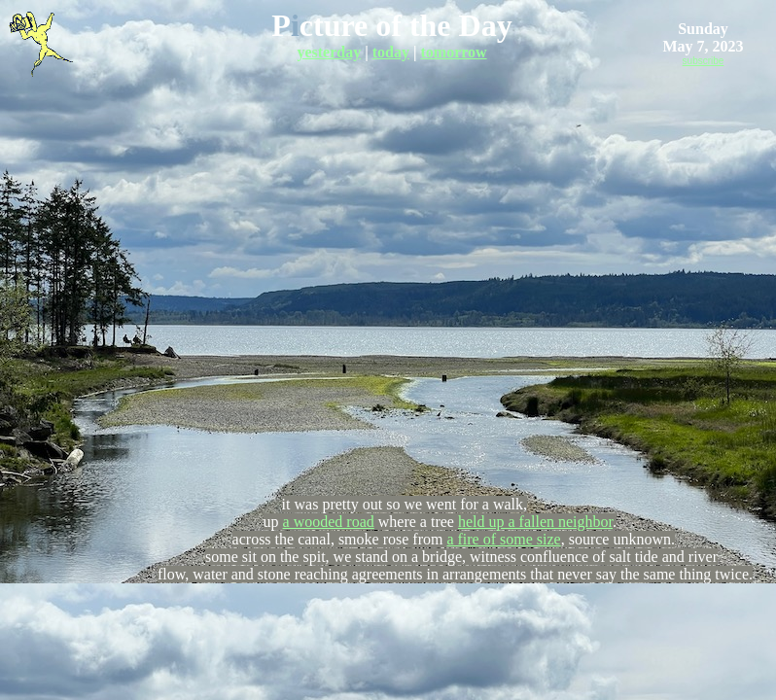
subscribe (704, 61)
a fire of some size (503, 539)
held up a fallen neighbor (535, 522)
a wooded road (329, 522)
